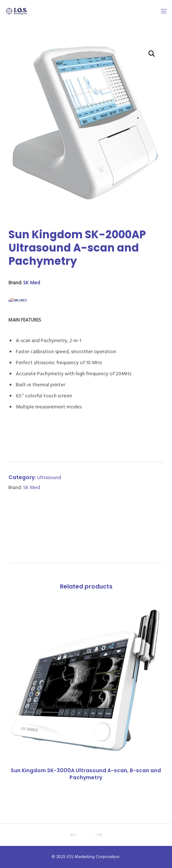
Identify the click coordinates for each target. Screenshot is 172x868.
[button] (152, 54)
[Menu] (162, 11)
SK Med (32, 283)
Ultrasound (49, 477)
